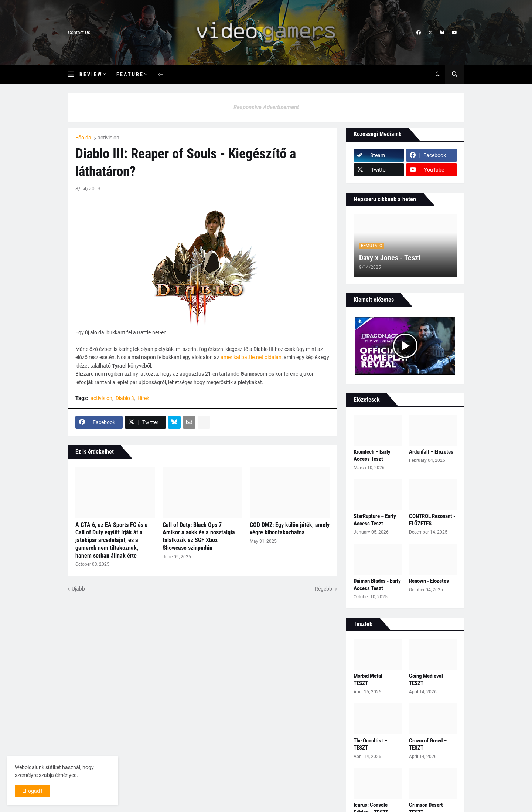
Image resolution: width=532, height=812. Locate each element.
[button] (74, 74)
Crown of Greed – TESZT (428, 744)
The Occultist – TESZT (370, 744)
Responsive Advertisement (266, 107)
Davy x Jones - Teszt (390, 258)
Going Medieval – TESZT (428, 680)
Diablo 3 (125, 398)
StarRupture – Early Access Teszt (375, 520)
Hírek (143, 398)
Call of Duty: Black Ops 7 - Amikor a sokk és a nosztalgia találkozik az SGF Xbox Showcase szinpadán (199, 536)
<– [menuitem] (160, 74)
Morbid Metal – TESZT (370, 680)
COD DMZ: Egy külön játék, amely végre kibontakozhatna (290, 529)
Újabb (78, 589)
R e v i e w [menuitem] (90, 74)
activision (108, 138)
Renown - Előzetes (429, 581)
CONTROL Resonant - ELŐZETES (432, 520)
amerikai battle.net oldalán (251, 357)
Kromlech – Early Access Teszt (372, 456)
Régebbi (324, 589)
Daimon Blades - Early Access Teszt (377, 585)
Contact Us (79, 33)
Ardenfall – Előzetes (431, 452)
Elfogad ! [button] (32, 791)
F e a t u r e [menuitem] (129, 74)
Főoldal (84, 138)
